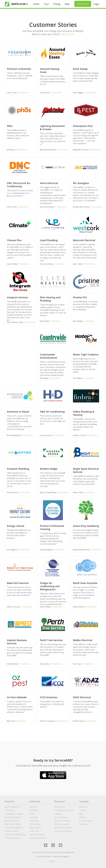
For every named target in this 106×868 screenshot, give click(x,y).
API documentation (63, 831)
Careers (83, 810)
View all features (12, 838)
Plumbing (34, 810)
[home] (16, 4)
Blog (81, 814)
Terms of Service (38, 852)
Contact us (84, 824)
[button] (53, 861)
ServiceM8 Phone (13, 824)
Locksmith (34, 821)
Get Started (83, 4)
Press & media (86, 821)
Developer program (63, 827)
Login (96, 4)
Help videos (60, 807)
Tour (46, 4)
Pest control (35, 827)
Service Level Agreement (65, 852)
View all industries (38, 838)
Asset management (14, 827)
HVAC (32, 814)
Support (58, 814)
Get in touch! (67, 34)
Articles (83, 817)
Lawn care (34, 831)
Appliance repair (37, 834)
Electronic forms (12, 821)
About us (83, 807)
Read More (24, 93)
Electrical (33, 807)
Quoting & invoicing (13, 814)
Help (67, 4)
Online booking (12, 831)
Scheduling (10, 810)
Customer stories (62, 821)
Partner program (62, 824)
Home (36, 4)
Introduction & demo (64, 810)
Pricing (57, 4)
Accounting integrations (15, 834)
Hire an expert (61, 817)
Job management (12, 807)
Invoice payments (13, 817)
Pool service (35, 824)
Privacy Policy (50, 852)
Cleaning (33, 817)
